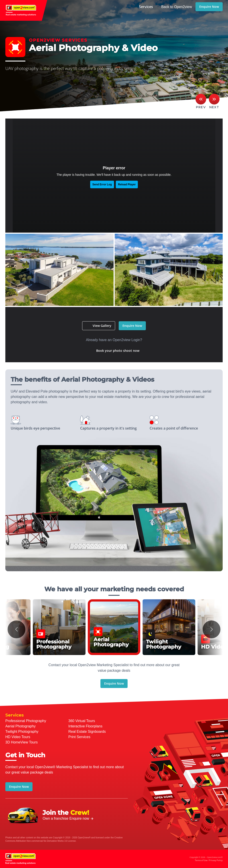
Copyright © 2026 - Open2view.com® (206, 859)
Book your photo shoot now (118, 351)
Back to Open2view (177, 7)
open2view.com (24, 10)
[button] (16, 629)
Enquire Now (209, 7)
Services (146, 7)
